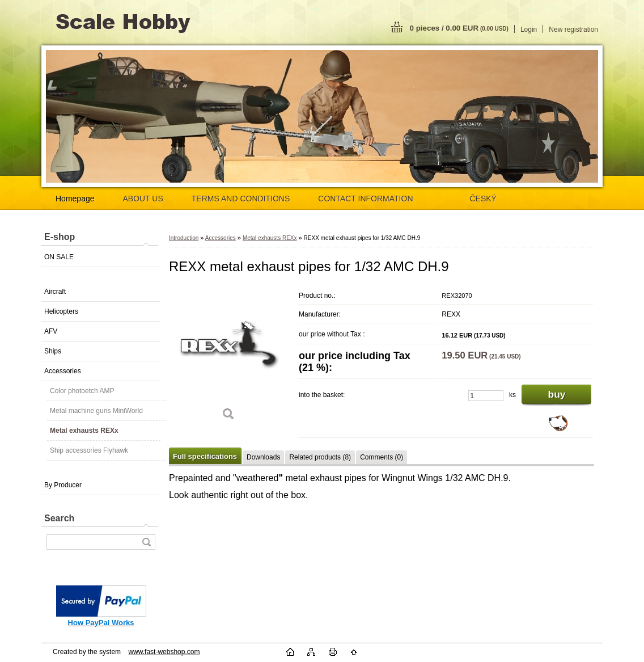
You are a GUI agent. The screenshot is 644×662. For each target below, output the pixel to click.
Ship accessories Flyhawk (89, 450)
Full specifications (205, 456)
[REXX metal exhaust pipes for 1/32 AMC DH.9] (228, 357)
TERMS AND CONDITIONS (241, 199)
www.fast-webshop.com (164, 652)
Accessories (63, 371)
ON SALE (59, 257)
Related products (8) (320, 457)
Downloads (263, 457)
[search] (146, 542)
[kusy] (486, 396)
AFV (51, 331)
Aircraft (55, 292)
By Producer (63, 485)
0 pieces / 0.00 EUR (459, 28)
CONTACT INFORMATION (365, 199)
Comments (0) (382, 457)
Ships (53, 351)
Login (529, 29)
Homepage (75, 199)
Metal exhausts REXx (84, 431)
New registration (573, 29)
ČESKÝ (483, 199)
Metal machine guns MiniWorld (96, 411)
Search (59, 518)
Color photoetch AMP (82, 391)
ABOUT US (143, 199)
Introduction (184, 238)
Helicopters (61, 311)
